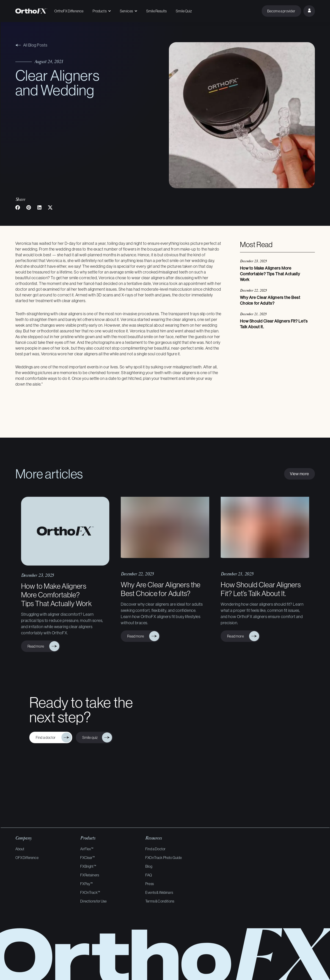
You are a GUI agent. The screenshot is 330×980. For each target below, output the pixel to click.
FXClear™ (87, 858)
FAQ (149, 875)
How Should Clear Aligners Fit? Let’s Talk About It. (261, 589)
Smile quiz (91, 737)
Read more (37, 646)
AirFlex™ (87, 849)
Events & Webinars (159, 892)
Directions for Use (93, 901)
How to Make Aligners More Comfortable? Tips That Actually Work (56, 595)
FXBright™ (88, 866)
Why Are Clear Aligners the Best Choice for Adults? (161, 589)
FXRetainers (90, 875)
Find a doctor (47, 737)
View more (299, 474)
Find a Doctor (155, 849)
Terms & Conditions (160, 901)
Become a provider (281, 11)
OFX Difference (27, 858)
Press (150, 884)
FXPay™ (86, 884)
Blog (149, 866)
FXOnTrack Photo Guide (164, 858)
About (20, 849)
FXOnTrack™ (90, 892)
